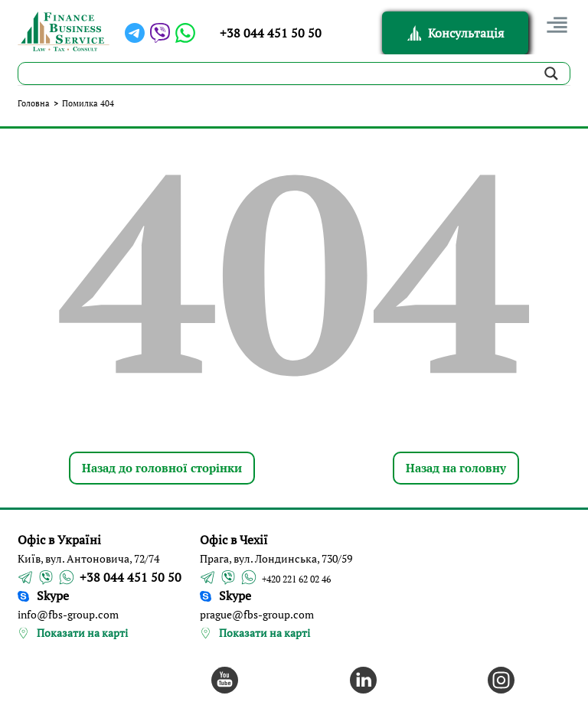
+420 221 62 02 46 (296, 579)
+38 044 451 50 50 (271, 33)
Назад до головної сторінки (162, 468)
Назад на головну (456, 468)
